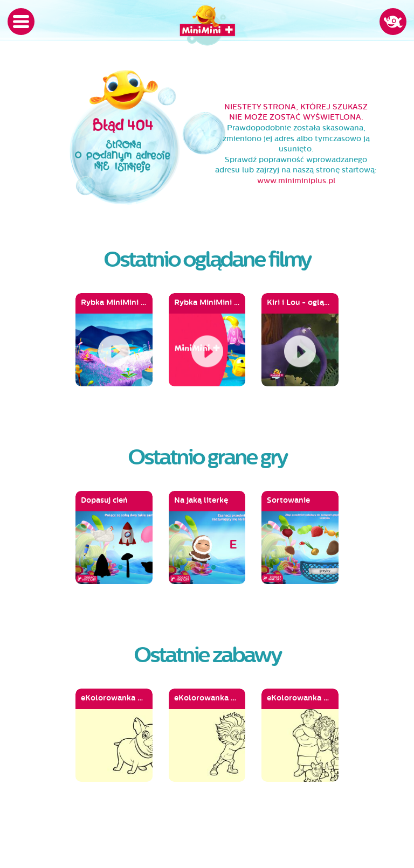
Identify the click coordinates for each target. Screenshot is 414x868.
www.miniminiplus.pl (296, 181)
